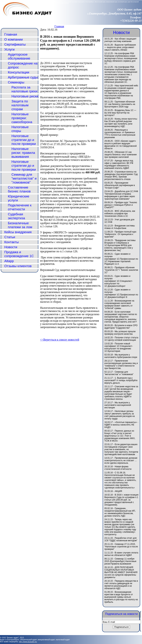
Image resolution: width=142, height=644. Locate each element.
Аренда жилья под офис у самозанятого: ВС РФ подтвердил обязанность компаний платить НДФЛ (119, 164)
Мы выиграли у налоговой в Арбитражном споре (121, 356)
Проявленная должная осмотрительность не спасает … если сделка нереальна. (121, 460)
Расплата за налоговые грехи (24, 89)
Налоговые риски (25, 96)
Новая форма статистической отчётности (118, 468)
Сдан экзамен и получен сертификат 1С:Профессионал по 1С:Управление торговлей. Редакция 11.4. (121, 259)
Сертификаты (15, 44)
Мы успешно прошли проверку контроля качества (120, 333)
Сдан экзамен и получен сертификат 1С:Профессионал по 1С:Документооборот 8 (121, 293)
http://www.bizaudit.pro (28, 642)
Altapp (9, 261)
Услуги (9, 49)
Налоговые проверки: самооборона (22, 118)
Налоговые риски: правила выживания (23, 153)
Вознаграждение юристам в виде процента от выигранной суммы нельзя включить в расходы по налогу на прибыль (121, 597)
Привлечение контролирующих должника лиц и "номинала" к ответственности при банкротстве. (121, 365)
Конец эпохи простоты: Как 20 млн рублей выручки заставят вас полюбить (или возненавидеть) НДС (121, 123)
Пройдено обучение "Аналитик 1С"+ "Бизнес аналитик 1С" (121, 270)
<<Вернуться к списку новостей (60, 340)
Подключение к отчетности (20, 207)
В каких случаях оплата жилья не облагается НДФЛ (121, 554)
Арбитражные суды (23, 77)
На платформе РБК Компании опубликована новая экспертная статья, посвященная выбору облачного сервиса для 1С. (121, 58)
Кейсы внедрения (18, 232)
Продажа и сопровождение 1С (19, 254)
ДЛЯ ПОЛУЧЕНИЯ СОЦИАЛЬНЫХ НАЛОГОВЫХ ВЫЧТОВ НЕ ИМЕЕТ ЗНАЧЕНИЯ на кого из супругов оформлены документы (121, 572)
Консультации (19, 72)
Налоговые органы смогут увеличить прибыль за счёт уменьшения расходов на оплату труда (120, 415)
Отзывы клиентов (18, 266)
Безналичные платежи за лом (20, 225)
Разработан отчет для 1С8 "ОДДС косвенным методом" (121, 539)
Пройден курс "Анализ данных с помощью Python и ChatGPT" (121, 205)
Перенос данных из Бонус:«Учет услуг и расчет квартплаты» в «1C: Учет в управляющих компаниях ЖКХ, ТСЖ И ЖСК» (120, 436)
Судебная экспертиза (16, 216)
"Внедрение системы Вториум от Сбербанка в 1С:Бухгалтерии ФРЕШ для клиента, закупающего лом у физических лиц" (120, 245)
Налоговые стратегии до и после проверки (24, 140)
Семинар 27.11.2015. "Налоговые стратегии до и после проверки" (121, 547)
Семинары (16, 82)
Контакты (12, 242)
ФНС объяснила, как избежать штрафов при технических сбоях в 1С (120, 214)
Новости (11, 247)
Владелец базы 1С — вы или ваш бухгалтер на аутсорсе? (120, 113)
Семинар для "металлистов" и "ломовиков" (24, 178)
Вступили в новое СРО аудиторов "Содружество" (121, 327)
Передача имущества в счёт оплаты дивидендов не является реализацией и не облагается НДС (121, 585)
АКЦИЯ (118, 491)
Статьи (10, 237)
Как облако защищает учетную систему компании (120, 40)
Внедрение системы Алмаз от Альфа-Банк (120, 227)
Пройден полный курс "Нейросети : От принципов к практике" (120, 234)
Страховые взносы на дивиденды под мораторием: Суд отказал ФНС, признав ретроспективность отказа (121, 175)
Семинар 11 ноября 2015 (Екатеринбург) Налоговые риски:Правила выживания (120, 561)
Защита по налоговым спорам (20, 105)
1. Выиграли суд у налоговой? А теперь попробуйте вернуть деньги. (121, 380)
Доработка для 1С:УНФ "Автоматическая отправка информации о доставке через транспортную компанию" (121, 195)
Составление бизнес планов (19, 189)
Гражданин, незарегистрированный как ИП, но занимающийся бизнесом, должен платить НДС (120, 512)
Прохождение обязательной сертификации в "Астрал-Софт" (120, 185)
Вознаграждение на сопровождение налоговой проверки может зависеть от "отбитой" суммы (119, 304)
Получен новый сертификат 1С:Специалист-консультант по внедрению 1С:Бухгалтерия (119, 347)
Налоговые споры (20, 129)
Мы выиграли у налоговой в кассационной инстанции (118, 405)
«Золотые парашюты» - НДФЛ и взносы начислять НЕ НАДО (121, 425)
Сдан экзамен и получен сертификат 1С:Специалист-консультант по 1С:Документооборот (119, 281)
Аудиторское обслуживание (19, 56)
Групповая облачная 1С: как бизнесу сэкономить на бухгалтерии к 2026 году (120, 104)
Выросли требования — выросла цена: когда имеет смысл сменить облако (120, 47)
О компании (14, 39)
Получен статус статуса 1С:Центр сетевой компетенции (121, 339)
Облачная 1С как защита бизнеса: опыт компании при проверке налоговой (121, 155)
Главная (59, 26)
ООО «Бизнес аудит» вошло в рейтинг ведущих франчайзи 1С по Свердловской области (121, 145)
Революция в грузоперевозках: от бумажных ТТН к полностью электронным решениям (120, 134)
